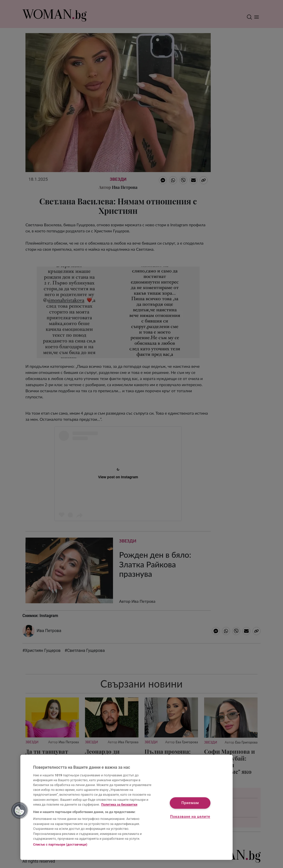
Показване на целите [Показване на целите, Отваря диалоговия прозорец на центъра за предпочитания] (190, 817)
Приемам (190, 803)
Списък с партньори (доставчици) (60, 844)
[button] (20, 810)
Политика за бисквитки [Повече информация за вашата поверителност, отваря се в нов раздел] (119, 804)
